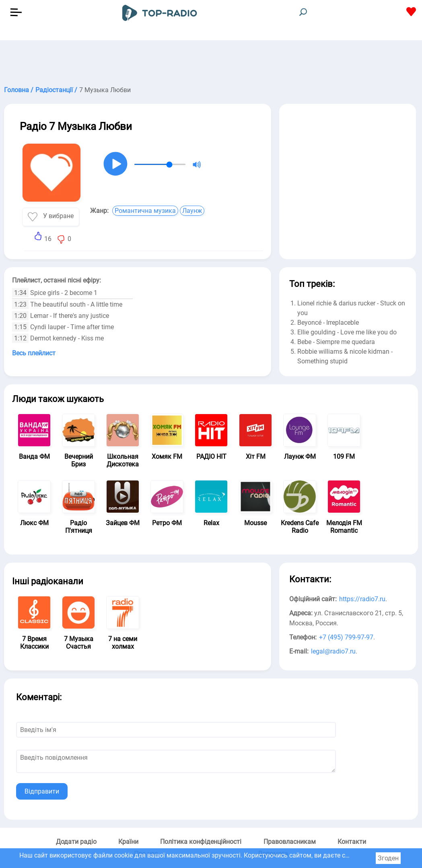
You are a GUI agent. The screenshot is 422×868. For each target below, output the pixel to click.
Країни (128, 842)
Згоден (388, 858)
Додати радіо (76, 842)
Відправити (42, 791)
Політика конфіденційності (201, 842)
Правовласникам (290, 842)
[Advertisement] (211, 60)
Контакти (352, 842)
